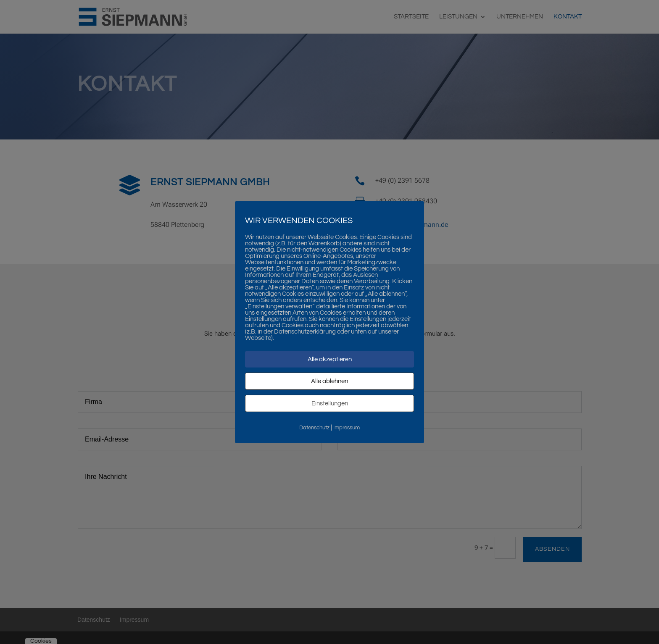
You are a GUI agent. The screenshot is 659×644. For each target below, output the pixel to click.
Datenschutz (314, 427)
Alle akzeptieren (330, 359)
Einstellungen (330, 403)
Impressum (347, 427)
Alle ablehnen (329, 381)
